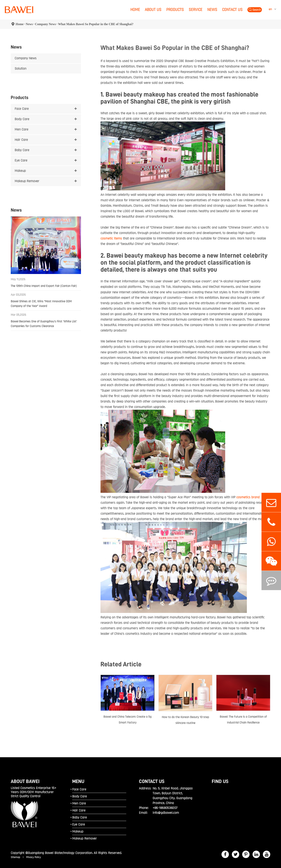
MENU (78, 781)
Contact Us (232, 10)
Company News (45, 24)
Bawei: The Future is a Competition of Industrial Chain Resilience (243, 720)
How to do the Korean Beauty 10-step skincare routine (185, 720)
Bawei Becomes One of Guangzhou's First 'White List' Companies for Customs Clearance (44, 324)
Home (135, 10)
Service (196, 10)
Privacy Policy (33, 857)
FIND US (220, 781)
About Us (153, 10)
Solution (20, 69)
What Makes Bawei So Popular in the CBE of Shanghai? (96, 24)
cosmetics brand (248, 497)
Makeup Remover (27, 181)
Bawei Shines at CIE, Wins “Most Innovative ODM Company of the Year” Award (41, 304)
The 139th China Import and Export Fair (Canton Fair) (44, 286)
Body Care (22, 119)
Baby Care (22, 150)
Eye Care (21, 160)
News (212, 10)
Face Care (22, 109)
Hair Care (21, 140)
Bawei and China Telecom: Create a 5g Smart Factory (127, 720)
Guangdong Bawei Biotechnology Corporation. (60, 853)
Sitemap (16, 857)
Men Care (21, 129)
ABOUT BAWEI (25, 781)
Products (175, 10)
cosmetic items (111, 238)
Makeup (20, 171)
